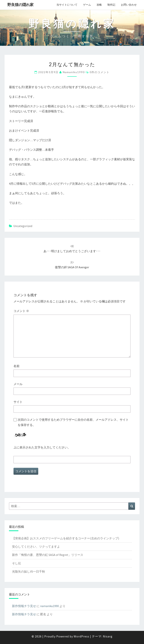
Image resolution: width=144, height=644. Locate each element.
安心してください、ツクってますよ (36, 547)
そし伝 (16, 563)
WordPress (81, 636)
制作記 (111, 5)
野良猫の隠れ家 (20, 5)
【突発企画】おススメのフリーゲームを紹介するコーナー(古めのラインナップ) (66, 538)
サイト (18, 402)
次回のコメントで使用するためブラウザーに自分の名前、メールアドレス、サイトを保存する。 (73, 422)
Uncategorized (23, 226)
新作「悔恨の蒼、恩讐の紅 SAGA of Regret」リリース (48, 555)
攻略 (99, 5)
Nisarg (108, 636)
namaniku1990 (74, 72)
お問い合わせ (129, 5)
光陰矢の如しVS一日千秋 (28, 571)
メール (18, 384)
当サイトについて (67, 5)
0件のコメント (100, 72)
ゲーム (87, 5)
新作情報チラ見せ (24, 606)
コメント (21, 311)
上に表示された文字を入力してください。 (42, 447)
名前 (16, 366)
